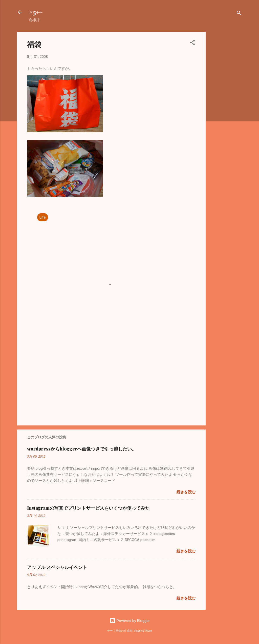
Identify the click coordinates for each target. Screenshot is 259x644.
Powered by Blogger (130, 621)
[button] (192, 43)
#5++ (36, 12)
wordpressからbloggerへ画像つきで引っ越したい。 (82, 449)
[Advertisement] (226, 108)
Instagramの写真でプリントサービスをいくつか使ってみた (88, 508)
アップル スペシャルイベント (57, 567)
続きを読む (186, 492)
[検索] (239, 14)
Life (43, 217)
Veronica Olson (143, 631)
